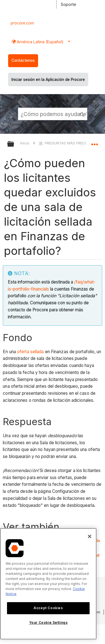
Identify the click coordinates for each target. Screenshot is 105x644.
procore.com (22, 23)
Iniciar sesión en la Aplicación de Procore (48, 80)
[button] (82, 114)
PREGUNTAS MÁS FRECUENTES (69, 143)
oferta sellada (30, 352)
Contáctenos (23, 60)
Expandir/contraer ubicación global (94, 142)
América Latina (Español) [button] (40, 42)
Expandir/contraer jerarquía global (14, 144)
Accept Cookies (48, 608)
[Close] (90, 536)
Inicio (25, 143)
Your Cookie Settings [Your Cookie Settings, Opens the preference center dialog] (48, 623)
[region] (48, 584)
